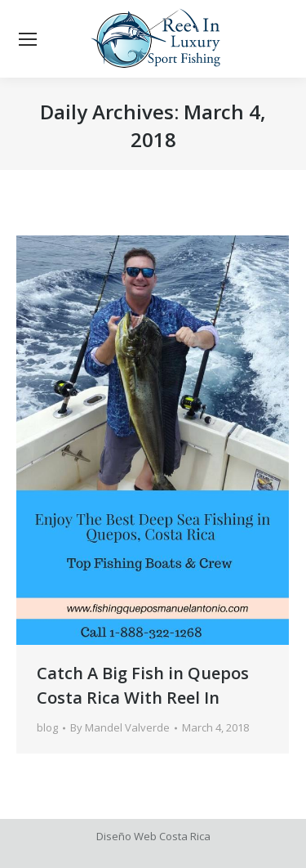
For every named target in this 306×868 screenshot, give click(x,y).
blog (47, 727)
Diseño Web (126, 836)
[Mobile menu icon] (28, 39)
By (120, 727)
